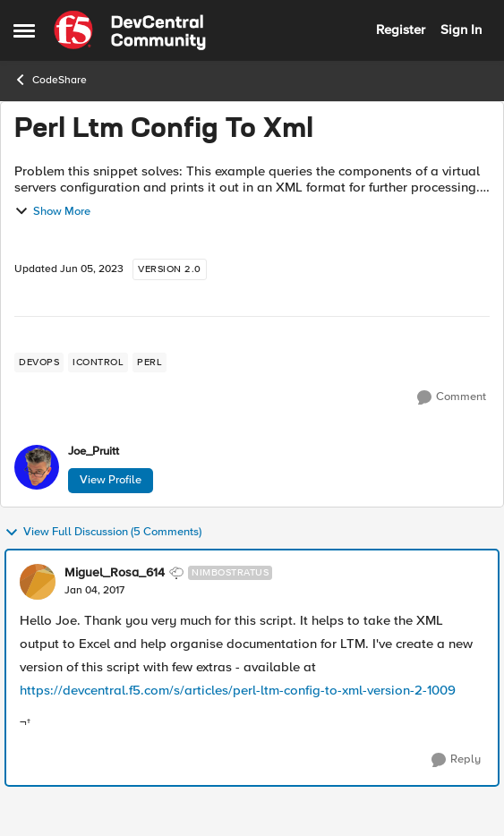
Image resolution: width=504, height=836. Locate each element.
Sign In (461, 30)
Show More (52, 211)
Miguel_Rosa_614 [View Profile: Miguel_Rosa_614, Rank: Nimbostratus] (115, 573)
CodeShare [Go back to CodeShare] (50, 80)
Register (401, 30)
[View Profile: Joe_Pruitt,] (37, 467)
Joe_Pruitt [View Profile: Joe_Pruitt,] (94, 452)
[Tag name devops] (39, 363)
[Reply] (456, 760)
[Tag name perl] (149, 363)
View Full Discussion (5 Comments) (103, 533)
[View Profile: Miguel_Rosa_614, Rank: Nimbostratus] (38, 582)
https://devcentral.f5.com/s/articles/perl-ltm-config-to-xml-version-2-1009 (238, 690)
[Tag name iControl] (98, 363)
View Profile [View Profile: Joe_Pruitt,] (111, 480)
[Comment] (452, 397)
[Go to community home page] (130, 30)
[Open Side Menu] (24, 30)
